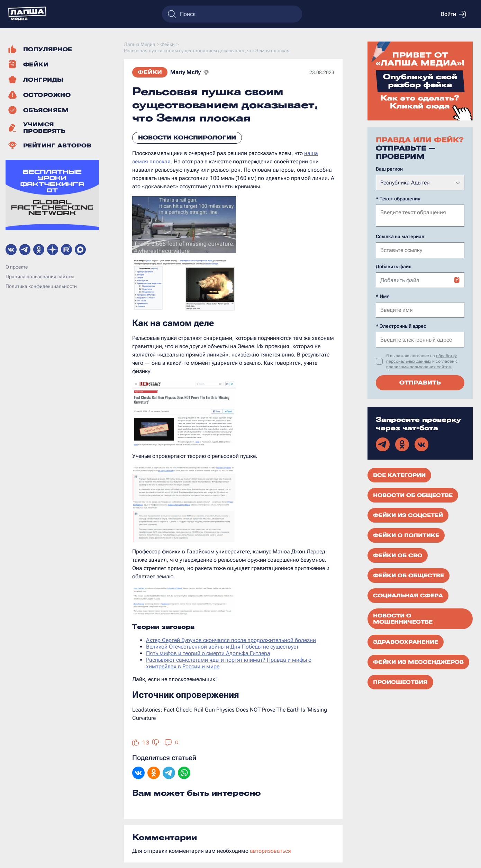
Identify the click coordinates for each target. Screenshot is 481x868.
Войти (453, 14)
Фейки (150, 72)
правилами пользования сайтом (419, 366)
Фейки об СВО (398, 555)
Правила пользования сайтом (40, 277)
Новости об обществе (413, 495)
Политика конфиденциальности (41, 286)
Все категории (399, 474)
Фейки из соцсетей (408, 515)
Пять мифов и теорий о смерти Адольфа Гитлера (208, 653)
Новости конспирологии (187, 138)
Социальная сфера (408, 595)
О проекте (17, 267)
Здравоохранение (406, 641)
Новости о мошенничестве (403, 618)
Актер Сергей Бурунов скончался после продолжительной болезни (231, 640)
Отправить (420, 382)
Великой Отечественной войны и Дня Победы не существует (222, 647)
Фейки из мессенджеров (418, 661)
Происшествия (400, 681)
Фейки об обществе (409, 575)
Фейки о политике (406, 535)
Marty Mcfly (185, 72)
